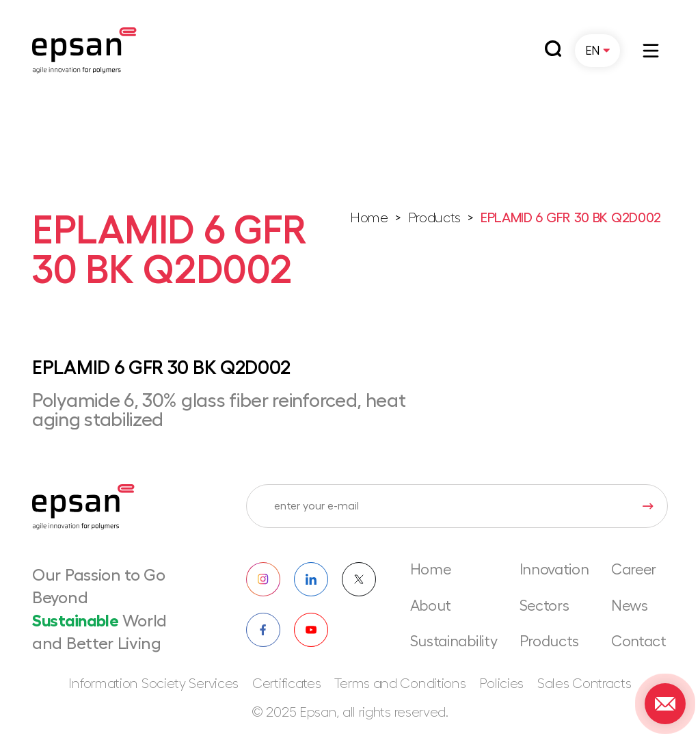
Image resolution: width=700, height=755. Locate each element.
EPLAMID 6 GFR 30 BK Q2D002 (571, 218)
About (431, 606)
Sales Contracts (584, 684)
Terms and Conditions (400, 684)
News (630, 606)
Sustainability (454, 641)
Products (435, 218)
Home (369, 218)
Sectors (544, 606)
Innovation (554, 570)
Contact (639, 641)
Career (634, 570)
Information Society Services (153, 684)
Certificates (286, 684)
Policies (501, 684)
